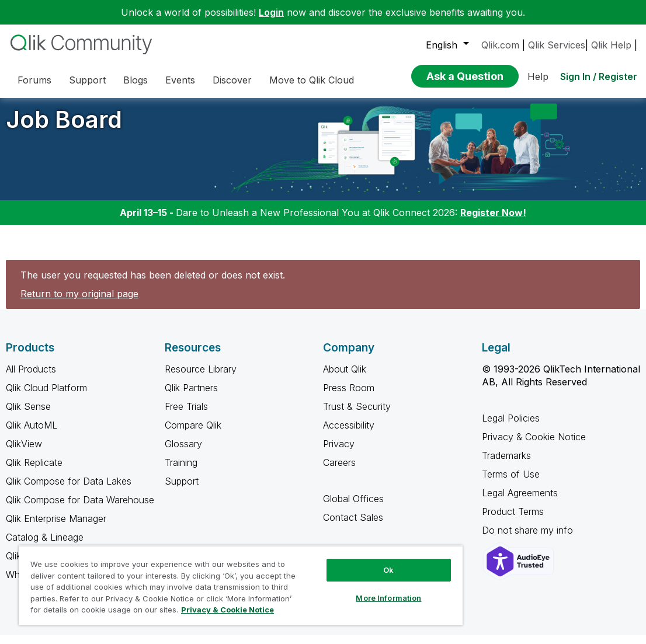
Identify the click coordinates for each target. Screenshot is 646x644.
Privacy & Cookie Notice (534, 445)
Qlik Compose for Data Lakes (69, 490)
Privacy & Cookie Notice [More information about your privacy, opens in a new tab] (228, 610)
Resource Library (201, 378)
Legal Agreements (520, 502)
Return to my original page (79, 302)
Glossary (183, 452)
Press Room (349, 396)
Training (181, 471)
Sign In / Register (599, 76)
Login (271, 12)
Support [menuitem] (87, 80)
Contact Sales (353, 526)
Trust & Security (357, 415)
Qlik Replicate (34, 471)
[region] (241, 585)
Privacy (339, 452)
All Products (31, 378)
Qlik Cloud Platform (46, 396)
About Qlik (345, 378)
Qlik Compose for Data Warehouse (80, 509)
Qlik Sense (28, 415)
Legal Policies (511, 427)
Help (538, 76)
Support (182, 490)
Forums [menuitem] (34, 80)
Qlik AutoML (32, 434)
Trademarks (506, 464)
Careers (339, 471)
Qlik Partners (191, 396)
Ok (388, 570)
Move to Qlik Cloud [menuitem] (312, 80)
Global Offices (353, 507)
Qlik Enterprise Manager (56, 527)
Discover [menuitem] (232, 80)
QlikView (24, 452)
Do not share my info (529, 539)
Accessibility (349, 434)
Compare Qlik (193, 434)
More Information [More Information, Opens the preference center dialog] (388, 598)
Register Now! (493, 221)
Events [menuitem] (180, 80)
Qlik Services (557, 45)
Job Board (64, 128)
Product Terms (513, 520)
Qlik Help (611, 45)
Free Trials (186, 415)
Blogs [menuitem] (136, 80)
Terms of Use (511, 483)
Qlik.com (500, 45)
